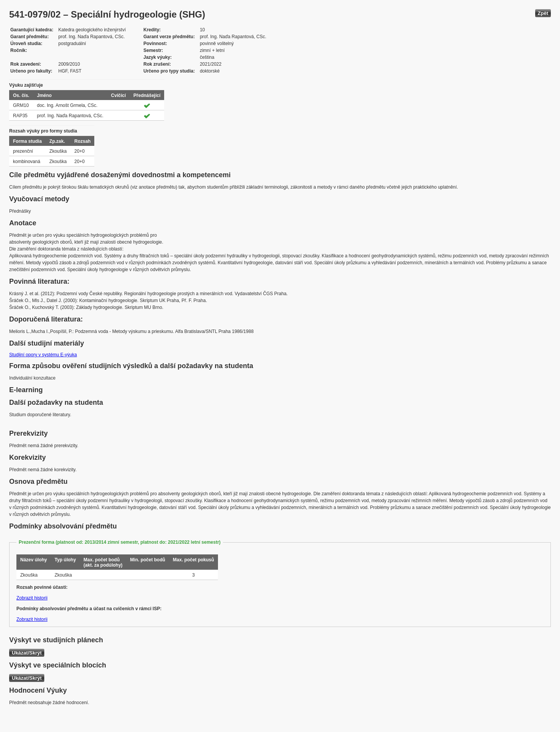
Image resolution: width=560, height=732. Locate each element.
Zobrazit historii (32, 598)
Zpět (543, 13)
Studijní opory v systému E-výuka (43, 355)
